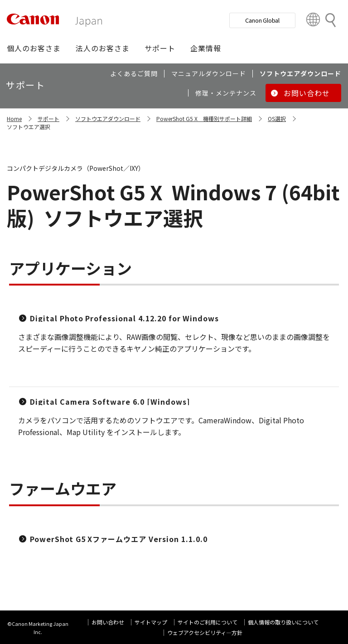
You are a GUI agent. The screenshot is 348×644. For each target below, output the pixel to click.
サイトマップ (151, 622)
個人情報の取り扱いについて (283, 622)
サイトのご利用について (208, 622)
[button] (34, 48)
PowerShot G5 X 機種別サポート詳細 (204, 119)
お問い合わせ (108, 622)
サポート (48, 119)
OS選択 (277, 119)
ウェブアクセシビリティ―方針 (205, 632)
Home (14, 119)
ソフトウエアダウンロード (108, 119)
